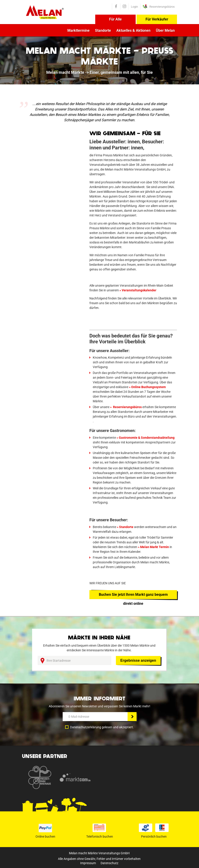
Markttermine (78, 30)
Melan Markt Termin (155, 547)
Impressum (88, 863)
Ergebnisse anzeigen (138, 660)
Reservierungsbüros (127, 407)
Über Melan (165, 30)
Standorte (103, 30)
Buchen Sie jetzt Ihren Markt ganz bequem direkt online (133, 596)
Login (134, 7)
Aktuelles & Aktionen (133, 30)
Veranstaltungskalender (139, 290)
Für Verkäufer (157, 19)
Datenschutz (109, 863)
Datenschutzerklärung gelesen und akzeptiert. (102, 727)
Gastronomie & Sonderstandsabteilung (147, 438)
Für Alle (115, 19)
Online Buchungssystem (148, 387)
